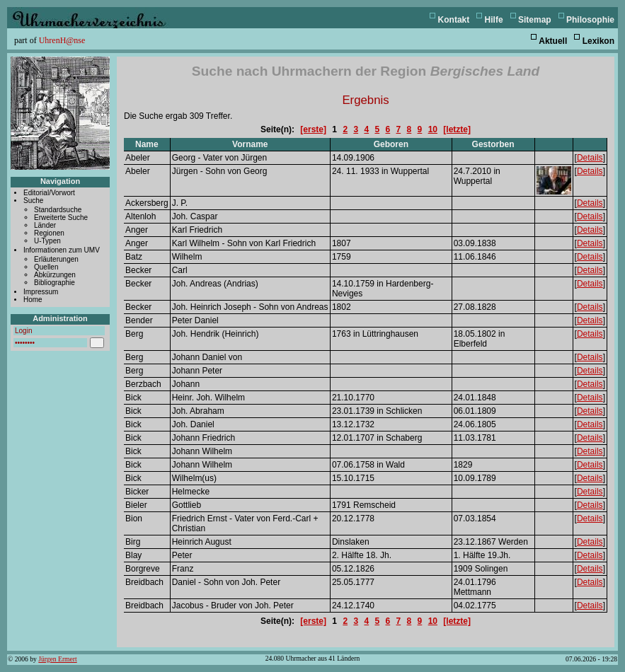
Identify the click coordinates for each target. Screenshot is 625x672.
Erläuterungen (56, 259)
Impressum (41, 292)
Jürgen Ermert (57, 659)
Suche (33, 201)
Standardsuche (58, 210)
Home (33, 300)
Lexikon (598, 41)
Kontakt (454, 20)
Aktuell (553, 41)
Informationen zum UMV (62, 250)
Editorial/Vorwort (49, 193)
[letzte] (457, 129)
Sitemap (535, 20)
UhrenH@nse (62, 40)
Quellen (46, 267)
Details (590, 158)
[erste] (313, 129)
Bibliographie (55, 283)
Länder (45, 225)
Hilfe (494, 20)
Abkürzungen (55, 275)
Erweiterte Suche (61, 218)
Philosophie (590, 20)
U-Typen (47, 241)
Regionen (49, 233)
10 (433, 129)
